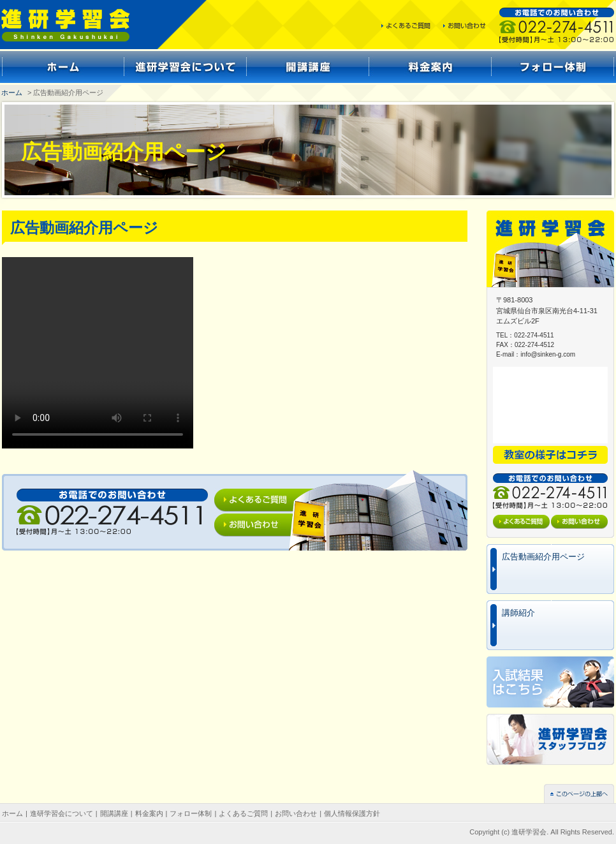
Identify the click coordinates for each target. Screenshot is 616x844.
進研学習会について (62, 813)
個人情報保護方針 (352, 813)
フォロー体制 (191, 813)
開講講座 (114, 813)
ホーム (12, 93)
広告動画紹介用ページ (543, 557)
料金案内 (149, 813)
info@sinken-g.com (548, 354)
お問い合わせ (296, 813)
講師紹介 (518, 613)
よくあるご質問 (243, 813)
